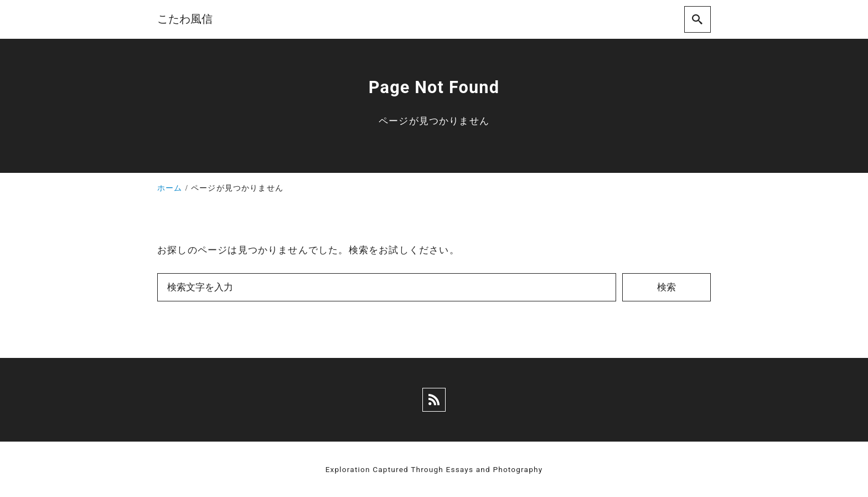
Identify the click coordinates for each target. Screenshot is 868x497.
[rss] (434, 400)
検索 (666, 287)
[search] (697, 19)
